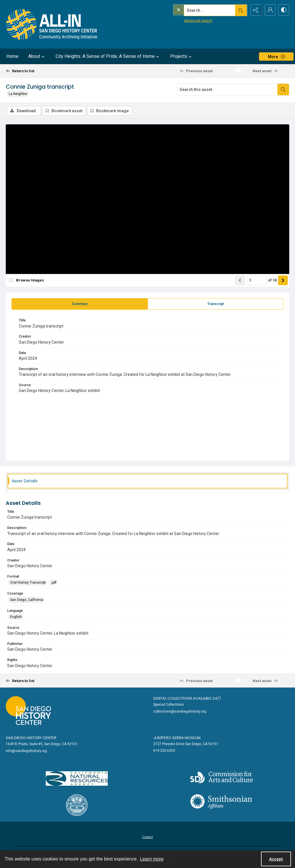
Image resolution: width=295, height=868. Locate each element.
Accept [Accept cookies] (276, 859)
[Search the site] (198, 10)
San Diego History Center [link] (31, 738)
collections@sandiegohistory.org (180, 712)
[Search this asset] (227, 90)
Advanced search (186, 20)
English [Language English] (16, 617)
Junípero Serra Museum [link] (177, 738)
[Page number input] (256, 281)
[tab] (80, 304)
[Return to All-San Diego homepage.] (52, 24)
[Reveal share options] (255, 10)
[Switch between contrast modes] (283, 10)
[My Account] (269, 10)
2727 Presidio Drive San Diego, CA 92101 (186, 744)
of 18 (272, 280)
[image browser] (27, 281)
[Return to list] (44, 71)
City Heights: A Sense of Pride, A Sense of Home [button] (108, 56)
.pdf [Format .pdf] (54, 583)
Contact (147, 837)
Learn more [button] (152, 859)
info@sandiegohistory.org (26, 751)
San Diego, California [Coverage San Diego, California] (27, 600)
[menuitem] (147, 837)
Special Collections (169, 705)
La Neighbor (18, 94)
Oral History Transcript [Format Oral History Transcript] (28, 583)
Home (12, 56)
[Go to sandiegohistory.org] (28, 711)
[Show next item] (283, 281)
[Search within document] (283, 90)
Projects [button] (182, 56)
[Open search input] (240, 10)
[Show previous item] (240, 281)
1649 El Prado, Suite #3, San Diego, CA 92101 (42, 744)
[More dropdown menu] (276, 57)
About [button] (37, 56)
